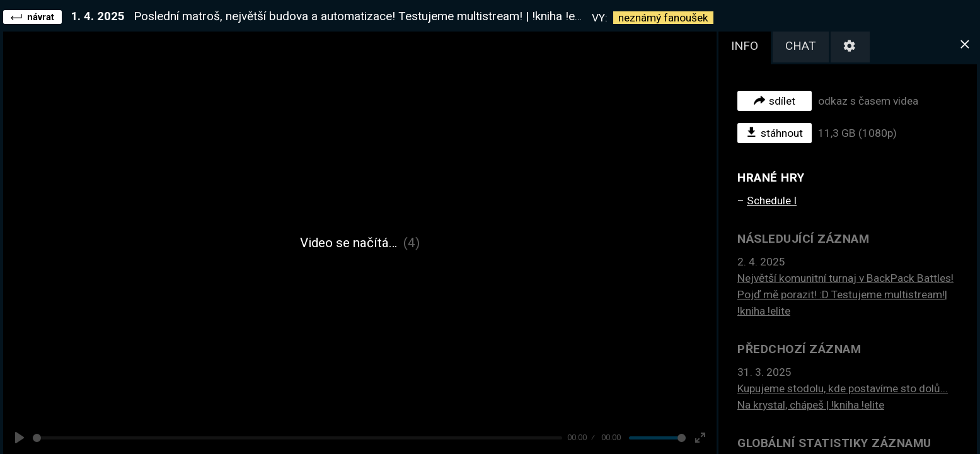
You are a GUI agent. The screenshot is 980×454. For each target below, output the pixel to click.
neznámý (663, 18)
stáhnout (775, 132)
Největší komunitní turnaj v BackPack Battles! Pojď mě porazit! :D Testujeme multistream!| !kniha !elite (845, 294)
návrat (32, 16)
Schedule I (772, 201)
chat (801, 46)
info (745, 46)
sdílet (775, 100)
